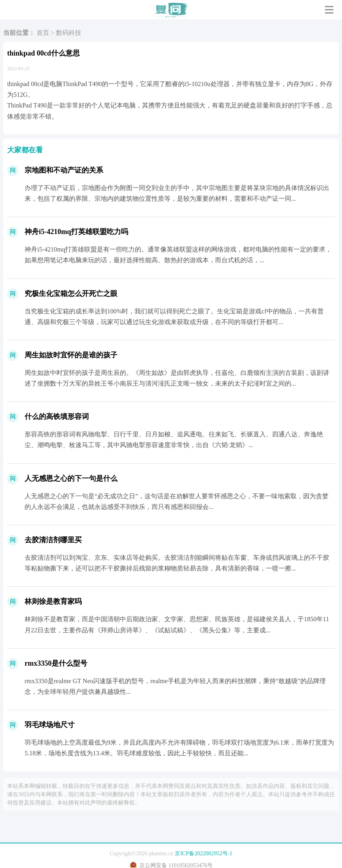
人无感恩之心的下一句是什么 (71, 478)
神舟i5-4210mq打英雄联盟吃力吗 (76, 232)
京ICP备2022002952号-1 (203, 854)
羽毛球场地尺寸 (50, 725)
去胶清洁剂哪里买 (53, 540)
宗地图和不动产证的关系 (64, 170)
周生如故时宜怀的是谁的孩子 (71, 355)
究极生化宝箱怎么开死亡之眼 (71, 294)
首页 (43, 33)
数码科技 (69, 33)
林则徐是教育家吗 (53, 601)
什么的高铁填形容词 (57, 417)
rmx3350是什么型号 (56, 663)
